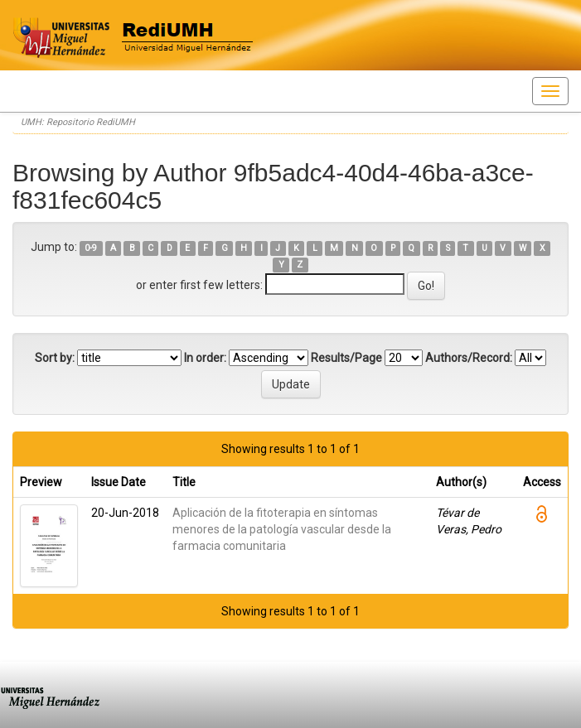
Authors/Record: (469, 358)
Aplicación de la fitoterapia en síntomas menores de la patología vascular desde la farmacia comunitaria (282, 529)
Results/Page (346, 358)
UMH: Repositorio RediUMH (78, 122)
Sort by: (55, 358)
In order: (205, 358)
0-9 (91, 248)
